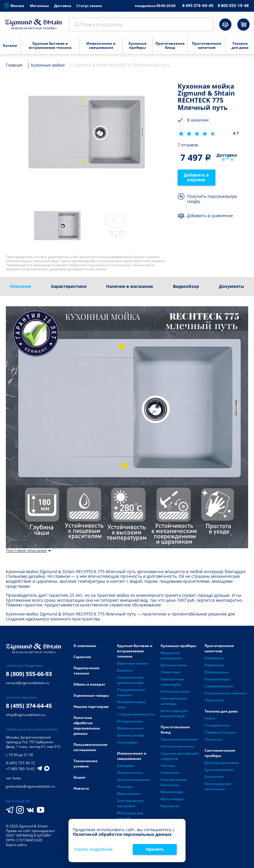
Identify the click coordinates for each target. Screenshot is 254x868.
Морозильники (130, 728)
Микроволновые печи (131, 705)
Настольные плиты (177, 747)
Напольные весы (175, 692)
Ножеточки (170, 672)
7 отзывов (188, 145)
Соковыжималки (219, 686)
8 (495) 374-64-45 (29, 706)
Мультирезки (129, 794)
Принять (155, 849)
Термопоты (214, 700)
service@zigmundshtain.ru (28, 683)
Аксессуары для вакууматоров (174, 714)
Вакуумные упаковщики (171, 656)
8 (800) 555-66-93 (29, 674)
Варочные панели (133, 664)
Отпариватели (217, 726)
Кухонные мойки (219, 770)
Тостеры (168, 766)
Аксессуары (127, 742)
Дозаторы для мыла (222, 763)
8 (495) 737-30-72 (20, 763)
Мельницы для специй (130, 816)
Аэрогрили (170, 806)
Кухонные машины (134, 780)
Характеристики (69, 287)
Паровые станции (220, 733)
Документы (231, 287)
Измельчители (130, 773)
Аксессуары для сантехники (218, 787)
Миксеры (125, 787)
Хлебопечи (170, 773)
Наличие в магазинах (130, 287)
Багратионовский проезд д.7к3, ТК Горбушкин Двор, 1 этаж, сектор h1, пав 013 (33, 742)
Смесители (214, 777)
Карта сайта (16, 845)
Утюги (210, 719)
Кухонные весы (174, 665)
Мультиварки (172, 799)
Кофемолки (214, 665)
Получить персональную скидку (212, 199)
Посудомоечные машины (131, 693)
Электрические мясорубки (130, 804)
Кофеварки (214, 658)
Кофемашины (217, 672)
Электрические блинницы (174, 783)
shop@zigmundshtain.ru (26, 715)
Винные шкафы (131, 735)
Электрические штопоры (174, 701)
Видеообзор (186, 287)
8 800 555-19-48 (233, 6)
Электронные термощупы (172, 682)
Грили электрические (179, 740)
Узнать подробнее (93, 849)
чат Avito (13, 778)
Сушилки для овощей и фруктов (179, 756)
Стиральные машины (136, 714)
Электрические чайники (226, 693)
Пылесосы (213, 740)
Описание (20, 287)
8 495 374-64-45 (198, 6)
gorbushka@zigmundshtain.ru (30, 787)
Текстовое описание (28, 551)
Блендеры (126, 766)
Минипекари (172, 792)
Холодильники (130, 721)
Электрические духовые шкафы (131, 680)
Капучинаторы (217, 679)
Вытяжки (125, 671)
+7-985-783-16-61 (20, 769)
